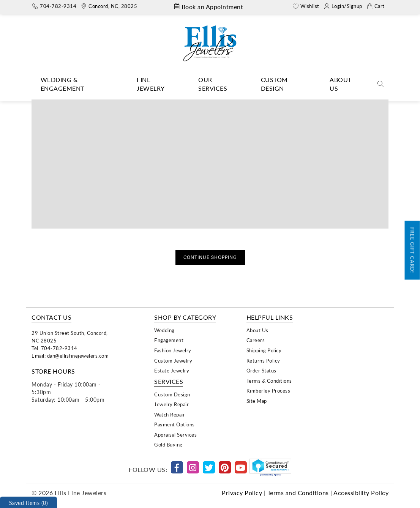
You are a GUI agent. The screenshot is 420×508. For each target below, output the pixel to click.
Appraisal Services (175, 435)
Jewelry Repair (171, 404)
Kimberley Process (268, 390)
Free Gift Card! (413, 250)
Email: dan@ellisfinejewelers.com (70, 356)
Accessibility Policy (361, 493)
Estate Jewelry (172, 370)
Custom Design (274, 84)
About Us (341, 84)
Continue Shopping (210, 257)
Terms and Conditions (298, 493)
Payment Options (174, 424)
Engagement (169, 340)
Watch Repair (170, 414)
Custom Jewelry (173, 360)
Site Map (257, 401)
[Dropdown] (77, 84)
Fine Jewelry (151, 84)
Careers (256, 340)
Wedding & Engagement (62, 84)
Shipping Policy (264, 350)
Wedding (164, 330)
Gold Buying (168, 444)
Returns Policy (263, 360)
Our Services (213, 84)
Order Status (261, 370)
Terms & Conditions (269, 381)
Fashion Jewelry (173, 350)
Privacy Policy (242, 493)
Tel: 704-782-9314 (54, 348)
